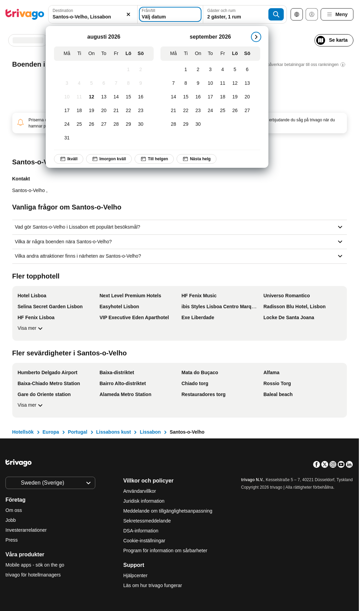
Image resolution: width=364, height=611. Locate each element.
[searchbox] (93, 17)
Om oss (14, 510)
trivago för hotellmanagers (33, 575)
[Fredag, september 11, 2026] (223, 83)
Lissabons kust (114, 432)
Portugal (78, 432)
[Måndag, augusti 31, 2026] (67, 138)
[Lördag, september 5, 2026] (235, 70)
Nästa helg (197, 159)
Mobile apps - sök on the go (35, 565)
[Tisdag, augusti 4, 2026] (79, 83)
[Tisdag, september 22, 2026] (186, 111)
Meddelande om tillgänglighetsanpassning (168, 511)
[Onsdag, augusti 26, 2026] (92, 124)
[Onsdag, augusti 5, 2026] (92, 83)
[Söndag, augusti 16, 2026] (141, 97)
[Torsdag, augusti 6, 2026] (104, 83)
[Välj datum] (170, 14)
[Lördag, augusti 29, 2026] (128, 124)
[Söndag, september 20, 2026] (247, 97)
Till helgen (154, 159)
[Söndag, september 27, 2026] (247, 111)
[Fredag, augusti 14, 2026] (116, 97)
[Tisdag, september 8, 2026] (186, 83)
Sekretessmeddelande (147, 521)
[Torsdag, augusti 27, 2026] (104, 124)
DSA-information (141, 531)
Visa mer (31, 328)
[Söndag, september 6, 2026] (247, 70)
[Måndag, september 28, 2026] (173, 124)
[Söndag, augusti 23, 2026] (141, 111)
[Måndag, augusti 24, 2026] (67, 124)
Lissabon (150, 432)
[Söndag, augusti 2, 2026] (141, 70)
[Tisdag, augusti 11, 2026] (79, 97)
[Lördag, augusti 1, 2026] (128, 70)
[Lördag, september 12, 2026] (235, 83)
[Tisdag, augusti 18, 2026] (79, 111)
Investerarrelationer (26, 530)
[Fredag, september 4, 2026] (223, 70)
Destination (63, 11)
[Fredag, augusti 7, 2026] (116, 83)
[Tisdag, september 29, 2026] (186, 124)
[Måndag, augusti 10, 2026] (67, 97)
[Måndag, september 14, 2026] (173, 97)
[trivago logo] (25, 14)
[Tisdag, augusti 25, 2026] (79, 124)
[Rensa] (128, 14)
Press (12, 540)
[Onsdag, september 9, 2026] (198, 83)
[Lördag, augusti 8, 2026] (128, 83)
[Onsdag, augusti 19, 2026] (92, 111)
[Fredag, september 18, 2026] (223, 97)
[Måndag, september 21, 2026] (173, 111)
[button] (93, 14)
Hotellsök (23, 432)
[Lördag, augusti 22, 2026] (128, 111)
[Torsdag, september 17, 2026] (210, 97)
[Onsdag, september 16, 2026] (198, 97)
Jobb (11, 520)
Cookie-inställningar (145, 541)
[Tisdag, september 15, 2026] (186, 97)
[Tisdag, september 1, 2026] (186, 70)
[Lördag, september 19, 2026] (235, 97)
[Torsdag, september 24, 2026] (210, 111)
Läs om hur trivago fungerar (153, 585)
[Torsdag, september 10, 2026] (210, 83)
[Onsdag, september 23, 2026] (198, 111)
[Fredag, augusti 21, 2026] (116, 111)
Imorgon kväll (109, 159)
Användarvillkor (140, 491)
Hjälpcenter (135, 575)
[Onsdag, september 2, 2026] (198, 70)
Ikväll (69, 159)
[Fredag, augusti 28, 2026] (116, 124)
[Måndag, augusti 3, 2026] (67, 83)
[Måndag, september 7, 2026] (173, 83)
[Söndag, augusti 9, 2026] (141, 83)
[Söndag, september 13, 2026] (247, 83)
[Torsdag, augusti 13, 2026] (104, 97)
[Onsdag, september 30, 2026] (198, 124)
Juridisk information (144, 501)
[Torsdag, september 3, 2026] (210, 70)
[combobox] (93, 14)
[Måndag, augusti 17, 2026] (67, 111)
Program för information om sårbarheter (165, 551)
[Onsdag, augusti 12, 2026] (92, 97)
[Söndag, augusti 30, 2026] (141, 124)
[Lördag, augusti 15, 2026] (128, 97)
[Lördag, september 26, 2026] (235, 111)
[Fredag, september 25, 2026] (223, 111)
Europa (51, 432)
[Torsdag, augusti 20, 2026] (104, 111)
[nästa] (256, 37)
